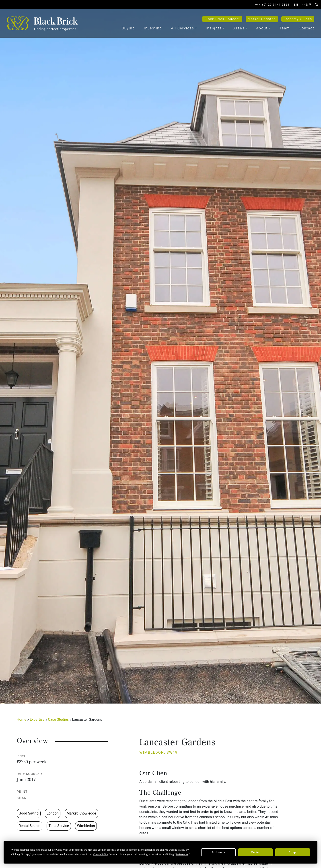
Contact (307, 28)
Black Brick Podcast (222, 19)
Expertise (37, 719)
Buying (128, 28)
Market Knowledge (81, 813)
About (262, 28)
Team (285, 28)
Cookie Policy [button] (101, 854)
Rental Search (30, 826)
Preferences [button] (182, 854)
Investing (153, 28)
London (53, 813)
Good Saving (29, 813)
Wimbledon (86, 826)
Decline (255, 852)
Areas (239, 28)
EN (296, 5)
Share (25, 798)
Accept (293, 852)
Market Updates (262, 19)
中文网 (307, 5)
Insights (214, 28)
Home (22, 719)
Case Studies (58, 719)
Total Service (59, 826)
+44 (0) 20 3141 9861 (273, 5)
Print (25, 792)
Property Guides (298, 19)
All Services (183, 28)
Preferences (218, 852)
